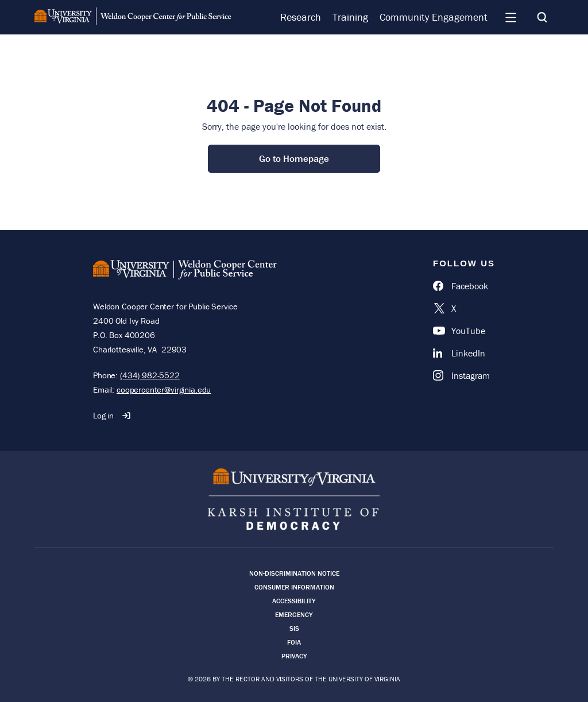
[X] (464, 308)
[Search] (542, 17)
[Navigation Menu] (510, 17)
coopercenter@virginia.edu (164, 389)
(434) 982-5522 (150, 375)
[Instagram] (464, 375)
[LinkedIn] (464, 353)
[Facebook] (464, 286)
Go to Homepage (294, 158)
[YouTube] (464, 331)
